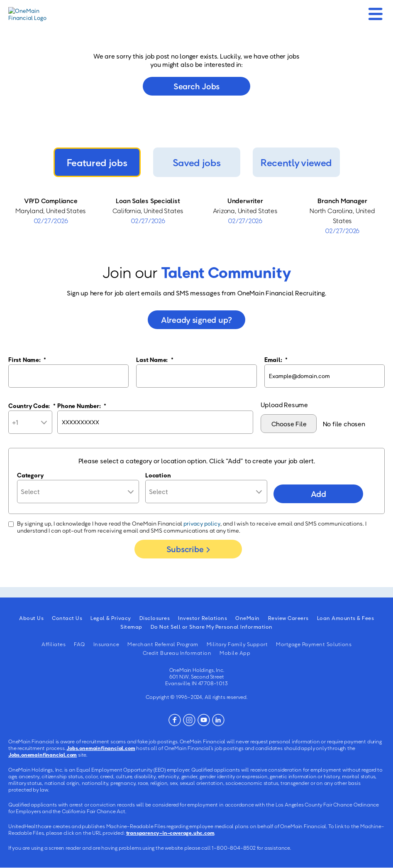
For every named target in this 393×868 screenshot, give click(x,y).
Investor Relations (203, 618)
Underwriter (245, 201)
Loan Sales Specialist (148, 201)
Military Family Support (237, 644)
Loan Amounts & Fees (346, 618)
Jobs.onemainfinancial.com (101, 748)
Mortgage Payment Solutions (314, 644)
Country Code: (32, 406)
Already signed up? (196, 320)
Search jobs (196, 86)
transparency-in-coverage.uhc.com (170, 833)
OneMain (248, 618)
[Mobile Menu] (375, 11)
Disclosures (155, 618)
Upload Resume (284, 405)
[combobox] (206, 492)
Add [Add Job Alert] (318, 494)
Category (30, 475)
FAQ (79, 644)
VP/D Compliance (51, 201)
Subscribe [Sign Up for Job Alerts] (185, 549)
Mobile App (235, 653)
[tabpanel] (196, 216)
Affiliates (54, 644)
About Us (31, 618)
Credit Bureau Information (177, 653)
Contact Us (67, 618)
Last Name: (155, 359)
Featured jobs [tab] (97, 162)
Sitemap (131, 627)
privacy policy (202, 523)
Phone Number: (82, 406)
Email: (276, 359)
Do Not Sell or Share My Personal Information (212, 627)
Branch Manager (342, 201)
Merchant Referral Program (163, 644)
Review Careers (288, 618)
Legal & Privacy (111, 618)
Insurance (106, 644)
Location (158, 475)
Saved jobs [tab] (197, 162)
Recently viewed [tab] (296, 162)
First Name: (27, 359)
